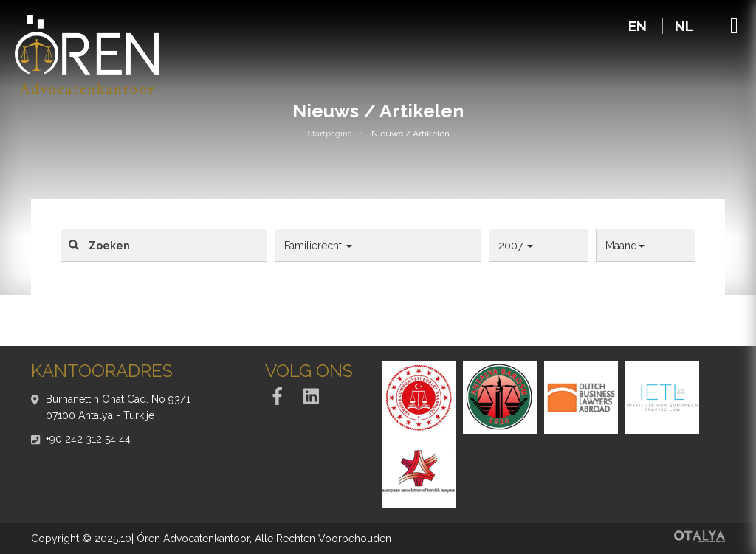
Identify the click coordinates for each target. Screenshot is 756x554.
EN (639, 26)
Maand (625, 246)
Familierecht (318, 246)
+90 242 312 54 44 (88, 439)
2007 (516, 246)
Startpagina (330, 134)
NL (684, 26)
